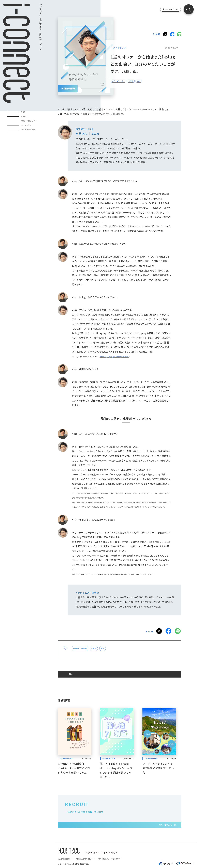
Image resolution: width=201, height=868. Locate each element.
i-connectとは (171, 9)
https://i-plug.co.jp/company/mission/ (114, 357)
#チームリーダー (81, 647)
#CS (108, 647)
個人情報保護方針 (64, 859)
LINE (179, 34)
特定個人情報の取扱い (84, 859)
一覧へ (74, 673)
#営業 (97, 647)
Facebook (171, 34)
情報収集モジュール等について (109, 859)
